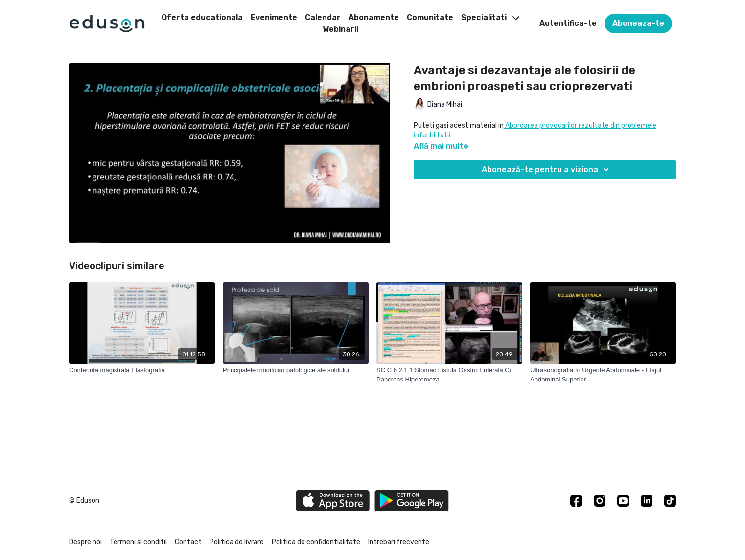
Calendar (323, 17)
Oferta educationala (202, 17)
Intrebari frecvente (399, 542)
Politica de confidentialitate (316, 542)
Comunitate (430, 17)
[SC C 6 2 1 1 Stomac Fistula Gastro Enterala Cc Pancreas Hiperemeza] (449, 375)
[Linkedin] (647, 501)
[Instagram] (600, 501)
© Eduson (84, 501)
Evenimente (274, 17)
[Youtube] (623, 501)
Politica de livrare (237, 542)
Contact (188, 542)
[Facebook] (576, 501)
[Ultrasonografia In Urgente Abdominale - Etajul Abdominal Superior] (603, 375)
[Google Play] (412, 501)
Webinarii (340, 29)
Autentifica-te (568, 23)
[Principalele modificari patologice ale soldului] (296, 370)
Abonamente (374, 17)
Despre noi (85, 542)
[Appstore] (333, 501)
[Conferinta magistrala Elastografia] (142, 370)
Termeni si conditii (138, 542)
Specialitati (490, 17)
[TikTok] (670, 501)
